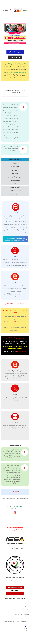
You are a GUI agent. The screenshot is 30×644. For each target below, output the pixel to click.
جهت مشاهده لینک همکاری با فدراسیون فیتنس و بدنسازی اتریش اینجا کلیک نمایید (16, 239)
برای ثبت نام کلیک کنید (15, 52)
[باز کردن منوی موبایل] (26, 10)
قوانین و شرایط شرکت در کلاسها (22, 614)
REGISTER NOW (15, 57)
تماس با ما (26, 612)
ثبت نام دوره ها (25, 606)
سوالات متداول (26, 609)
